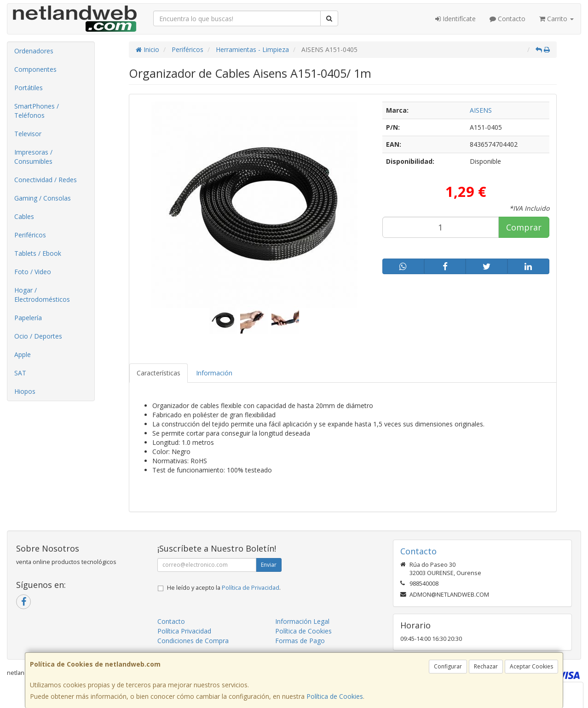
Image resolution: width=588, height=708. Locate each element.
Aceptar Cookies (531, 666)
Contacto (507, 19)
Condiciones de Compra (193, 641)
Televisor (28, 134)
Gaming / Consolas (43, 198)
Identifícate (455, 19)
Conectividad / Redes (46, 180)
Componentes (35, 69)
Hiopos (25, 391)
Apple (23, 354)
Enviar (269, 565)
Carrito (556, 19)
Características (159, 373)
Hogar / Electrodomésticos (42, 295)
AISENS (481, 110)
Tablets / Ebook (38, 253)
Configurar (448, 666)
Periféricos (30, 235)
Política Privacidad (184, 631)
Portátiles (29, 88)
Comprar (524, 227)
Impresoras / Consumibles (33, 157)
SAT (20, 373)
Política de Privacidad (251, 588)
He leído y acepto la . (224, 588)
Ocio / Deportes (38, 336)
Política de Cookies (335, 696)
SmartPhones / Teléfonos (37, 111)
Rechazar (486, 666)
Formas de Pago (300, 641)
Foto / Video (33, 272)
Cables (24, 216)
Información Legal (302, 621)
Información (214, 373)
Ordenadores (34, 51)
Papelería (28, 318)
